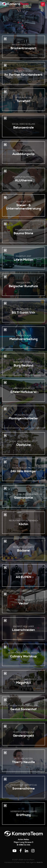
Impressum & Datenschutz (15, 862)
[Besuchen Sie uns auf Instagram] (33, 851)
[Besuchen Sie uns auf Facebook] (21, 851)
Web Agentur (31, 862)
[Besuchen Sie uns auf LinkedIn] (26, 851)
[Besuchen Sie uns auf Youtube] (14, 851)
